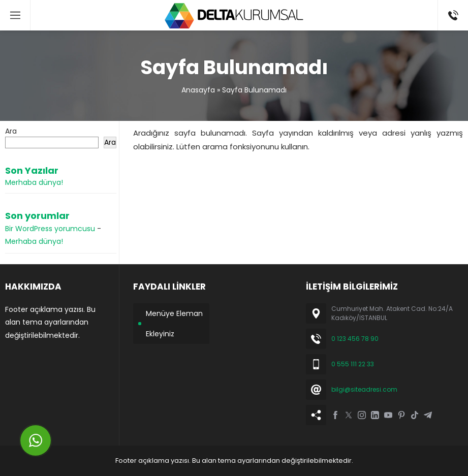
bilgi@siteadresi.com (364, 389)
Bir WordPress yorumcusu (50, 229)
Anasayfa (198, 90)
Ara (11, 131)
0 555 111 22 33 (353, 364)
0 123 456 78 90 (355, 339)
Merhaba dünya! (34, 182)
